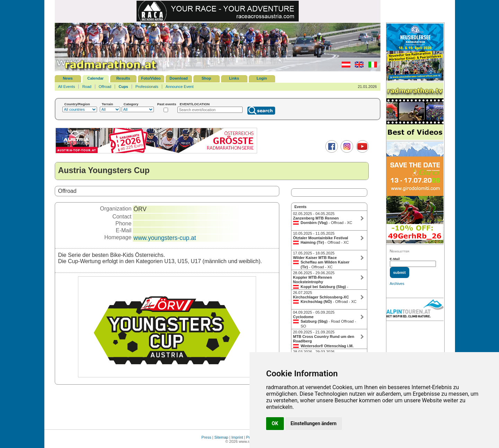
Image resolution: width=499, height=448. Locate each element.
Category (131, 104)
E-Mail (395, 259)
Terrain (108, 104)
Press (206, 437)
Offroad (105, 87)
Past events (167, 104)
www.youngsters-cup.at (165, 238)
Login (262, 78)
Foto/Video (151, 78)
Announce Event (180, 87)
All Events (67, 87)
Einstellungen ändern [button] (314, 423)
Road (87, 87)
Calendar (95, 78)
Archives (397, 284)
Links (234, 78)
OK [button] (275, 423)
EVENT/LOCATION (195, 104)
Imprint (237, 437)
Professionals (147, 87)
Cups (123, 87)
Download (179, 78)
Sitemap (221, 437)
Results (123, 78)
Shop (207, 78)
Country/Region (77, 104)
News (68, 78)
